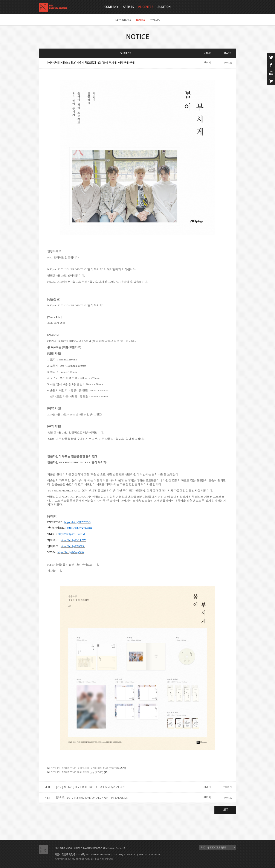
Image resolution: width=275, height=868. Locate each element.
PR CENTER (146, 7)
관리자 (207, 63)
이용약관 (78, 848)
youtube (271, 73)
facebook (271, 65)
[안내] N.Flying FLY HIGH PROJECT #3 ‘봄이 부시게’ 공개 (91, 787)
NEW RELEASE (123, 20)
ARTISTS (128, 7)
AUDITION (164, 7)
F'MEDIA (155, 20)
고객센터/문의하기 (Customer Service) (105, 848)
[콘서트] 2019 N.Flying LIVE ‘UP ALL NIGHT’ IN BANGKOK (92, 798)
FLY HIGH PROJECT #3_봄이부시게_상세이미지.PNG (79, 768)
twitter (271, 57)
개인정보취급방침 (63, 848)
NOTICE (141, 20)
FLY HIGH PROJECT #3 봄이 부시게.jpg (72, 772)
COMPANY (111, 7)
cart (271, 81)
